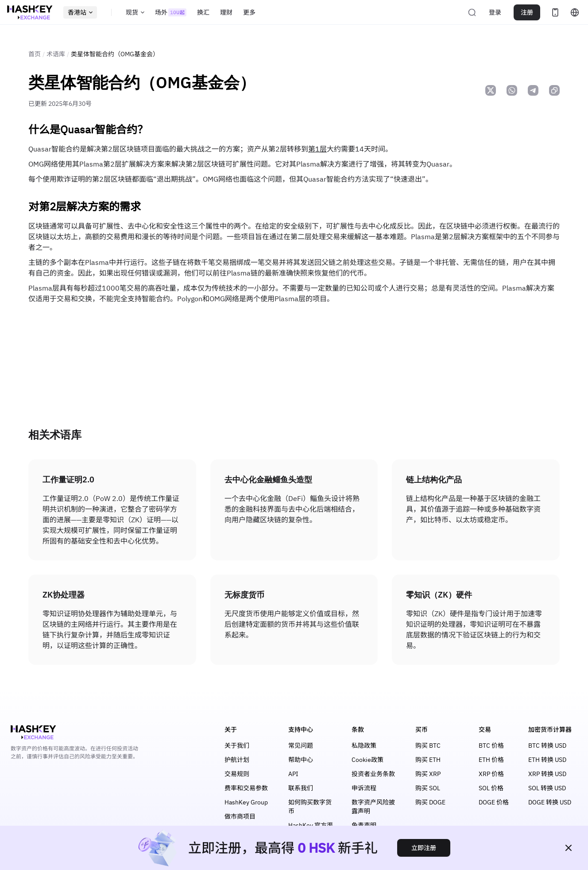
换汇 (203, 12)
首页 (35, 54)
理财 (226, 12)
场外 (171, 12)
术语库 (56, 54)
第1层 (317, 149)
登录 (495, 12)
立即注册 (424, 848)
